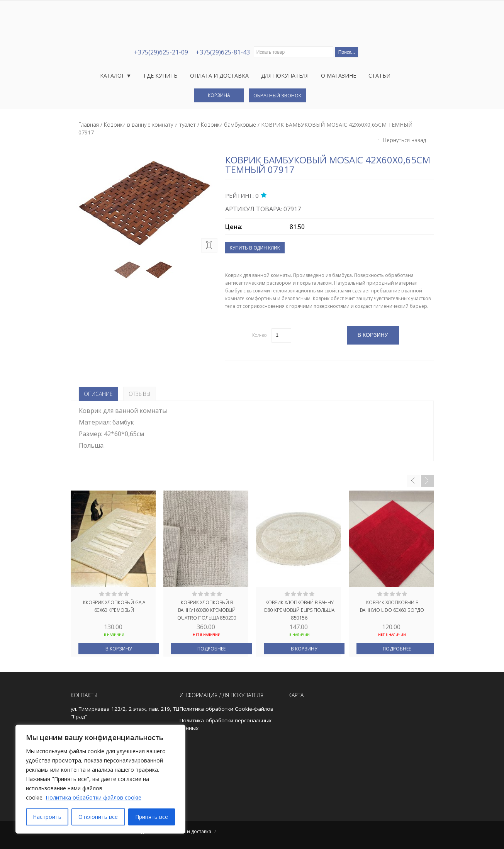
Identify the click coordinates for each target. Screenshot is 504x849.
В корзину (119, 649)
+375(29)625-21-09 (161, 52)
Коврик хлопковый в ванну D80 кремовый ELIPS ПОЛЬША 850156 (299, 610)
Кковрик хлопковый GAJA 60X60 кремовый (114, 606)
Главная (89, 125)
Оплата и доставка (219, 76)
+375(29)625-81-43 (223, 52)
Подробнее (211, 649)
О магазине (339, 76)
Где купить (161, 76)
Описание (98, 394)
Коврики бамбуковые (228, 125)
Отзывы (140, 394)
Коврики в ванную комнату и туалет (150, 125)
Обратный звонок (277, 95)
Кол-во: (260, 335)
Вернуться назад (404, 140)
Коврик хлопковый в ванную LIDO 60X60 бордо (392, 606)
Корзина (219, 95)
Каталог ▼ (116, 76)
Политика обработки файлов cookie (93, 797)
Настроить (47, 817)
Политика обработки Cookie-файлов (227, 709)
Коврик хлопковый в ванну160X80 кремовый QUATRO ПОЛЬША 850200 (207, 610)
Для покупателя (285, 76)
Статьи (379, 76)
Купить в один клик (255, 248)
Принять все (152, 817)
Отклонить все (98, 817)
